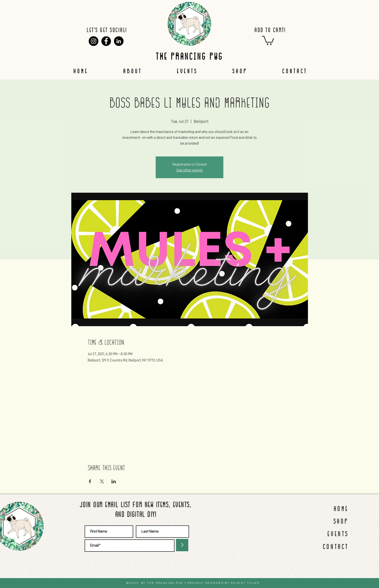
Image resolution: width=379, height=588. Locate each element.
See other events (190, 170)
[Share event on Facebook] (90, 481)
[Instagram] (94, 41)
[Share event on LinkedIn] (114, 481)
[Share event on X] (102, 481)
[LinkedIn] (119, 41)
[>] (182, 545)
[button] (268, 40)
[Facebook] (106, 41)
